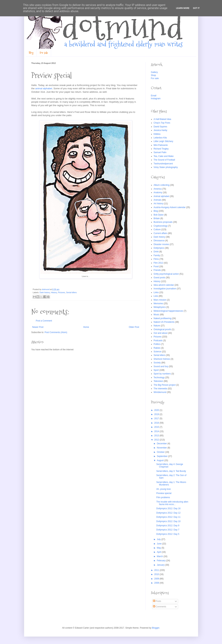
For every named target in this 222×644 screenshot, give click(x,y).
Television (158, 381)
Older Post (134, 327)
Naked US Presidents (164, 322)
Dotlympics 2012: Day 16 (168, 508)
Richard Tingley (161, 149)
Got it (196, 8)
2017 (157, 419)
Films (156, 259)
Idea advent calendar (164, 285)
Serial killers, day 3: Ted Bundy (171, 471)
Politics (157, 344)
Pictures (62, 292)
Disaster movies (161, 244)
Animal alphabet (161, 196)
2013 (157, 436)
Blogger (156, 628)
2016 (157, 423)
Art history (159, 204)
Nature (157, 326)
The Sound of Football (164, 160)
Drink (156, 252)
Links (156, 292)
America (158, 189)
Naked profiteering (163, 318)
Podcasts (158, 341)
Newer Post (38, 327)
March (160, 556)
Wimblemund (160, 392)
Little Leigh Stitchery (163, 141)
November (162, 448)
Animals (158, 200)
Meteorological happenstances (168, 311)
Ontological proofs (162, 329)
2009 (157, 579)
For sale (44, 53)
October (161, 452)
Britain (157, 218)
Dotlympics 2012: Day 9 (168, 526)
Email (154, 96)
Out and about (161, 333)
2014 (157, 431)
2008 (157, 583)
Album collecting (162, 185)
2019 (157, 414)
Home (86, 327)
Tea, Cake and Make (164, 156)
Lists (156, 296)
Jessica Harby (160, 130)
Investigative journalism (165, 289)
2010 (157, 574)
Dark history (45, 292)
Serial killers (71, 292)
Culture (157, 229)
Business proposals (163, 222)
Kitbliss (157, 134)
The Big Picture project (165, 385)
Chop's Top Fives (162, 123)
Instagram (156, 99)
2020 (157, 410)
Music (156, 315)
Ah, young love (163, 489)
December (162, 444)
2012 (157, 440)
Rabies (157, 348)
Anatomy (158, 192)
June (159, 544)
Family (157, 255)
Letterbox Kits (160, 138)
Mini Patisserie (161, 145)
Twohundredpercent (163, 164)
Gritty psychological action (166, 274)
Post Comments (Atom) (56, 332)
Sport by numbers (162, 374)
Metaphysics (160, 307)
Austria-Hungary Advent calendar (170, 207)
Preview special (164, 493)
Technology (159, 378)
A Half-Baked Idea (162, 119)
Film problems (163, 497)
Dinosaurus (159, 241)
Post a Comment (44, 321)
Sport (156, 370)
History (54, 292)
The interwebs (160, 389)
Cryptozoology (161, 226)
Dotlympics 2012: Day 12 (168, 513)
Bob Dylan (159, 215)
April (159, 552)
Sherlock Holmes (162, 359)
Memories (158, 303)
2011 (157, 570)
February (161, 561)
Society (157, 363)
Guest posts (159, 278)
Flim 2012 (158, 263)
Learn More (183, 8)
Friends (157, 270)
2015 (157, 427)
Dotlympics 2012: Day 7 (168, 530)
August (160, 460)
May (159, 548)
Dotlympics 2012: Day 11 (168, 517)
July (159, 539)
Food (156, 266)
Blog (31, 53)
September (162, 456)
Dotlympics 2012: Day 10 (168, 521)
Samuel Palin (160, 152)
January (161, 565)
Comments (160, 607)
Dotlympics (159, 248)
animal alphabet (44, 88)
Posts (157, 601)
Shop (153, 75)
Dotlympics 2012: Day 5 (168, 534)
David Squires (160, 127)
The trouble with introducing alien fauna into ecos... (172, 503)
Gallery (154, 72)
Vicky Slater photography (166, 167)
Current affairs (161, 233)
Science (158, 352)
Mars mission (160, 300)
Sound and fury (161, 366)
